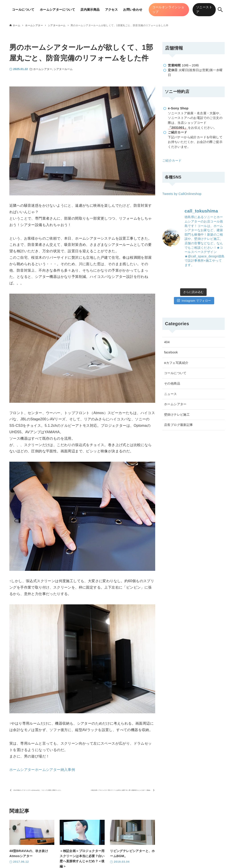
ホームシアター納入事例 (55, 770)
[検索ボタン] (220, 10)
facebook (171, 352)
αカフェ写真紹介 (176, 363)
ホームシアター (43, 69)
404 (167, 342)
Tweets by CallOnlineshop (182, 194)
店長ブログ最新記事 (179, 425)
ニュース (171, 394)
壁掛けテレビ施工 (177, 415)
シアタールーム (63, 69)
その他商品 (172, 383)
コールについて (175, 373)
